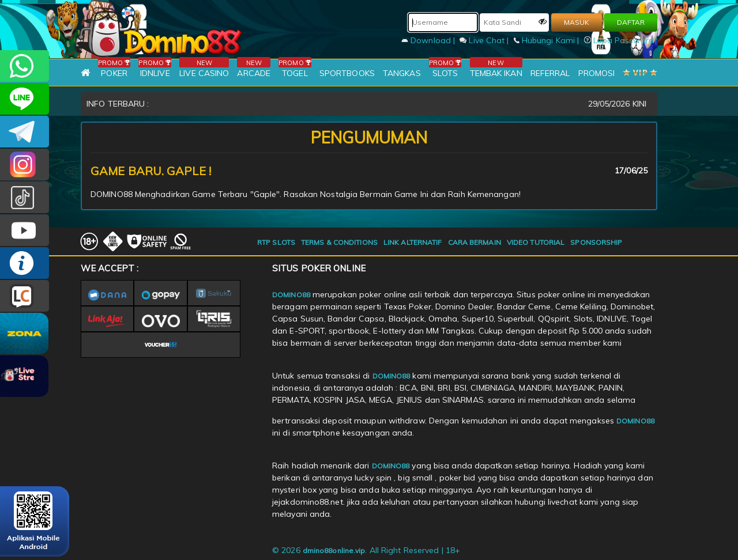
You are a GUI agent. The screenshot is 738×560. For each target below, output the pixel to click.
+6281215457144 (25, 66)
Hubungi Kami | (548, 40)
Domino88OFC (25, 132)
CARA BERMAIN (475, 242)
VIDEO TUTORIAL (536, 242)
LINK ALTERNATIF (413, 242)
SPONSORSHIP (596, 242)
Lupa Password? (621, 40)
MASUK (577, 22)
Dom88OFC (25, 164)
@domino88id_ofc (25, 197)
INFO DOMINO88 (25, 263)
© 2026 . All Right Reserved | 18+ (366, 550)
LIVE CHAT (25, 296)
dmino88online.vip (334, 550)
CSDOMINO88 (25, 99)
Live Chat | (485, 40)
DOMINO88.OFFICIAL (25, 230)
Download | (429, 40)
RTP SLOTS (276, 242)
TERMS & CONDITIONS (339, 242)
